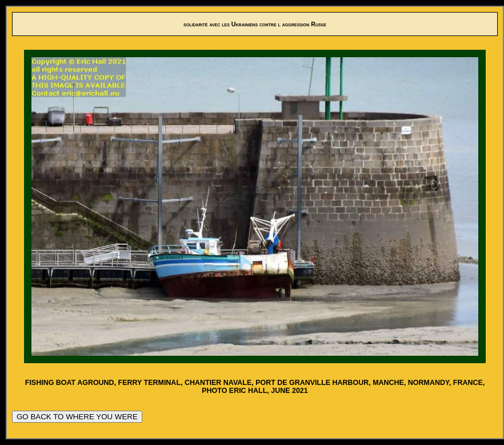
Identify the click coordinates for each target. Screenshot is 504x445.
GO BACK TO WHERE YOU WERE (77, 417)
